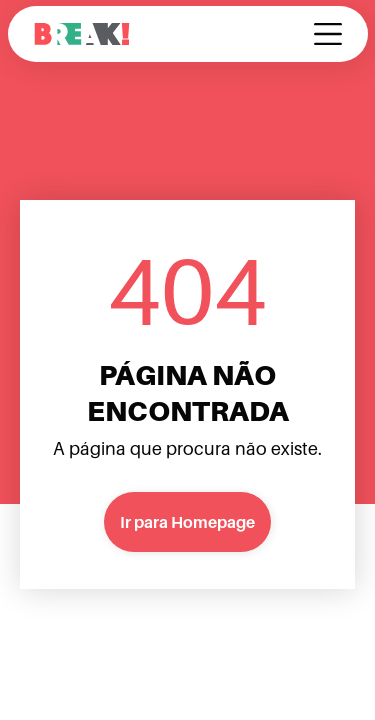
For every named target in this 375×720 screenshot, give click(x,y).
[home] (82, 34)
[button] (328, 34)
